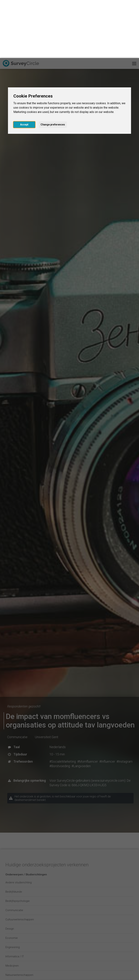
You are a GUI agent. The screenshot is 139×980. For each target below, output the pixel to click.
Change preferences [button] (53, 67)
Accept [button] (24, 67)
